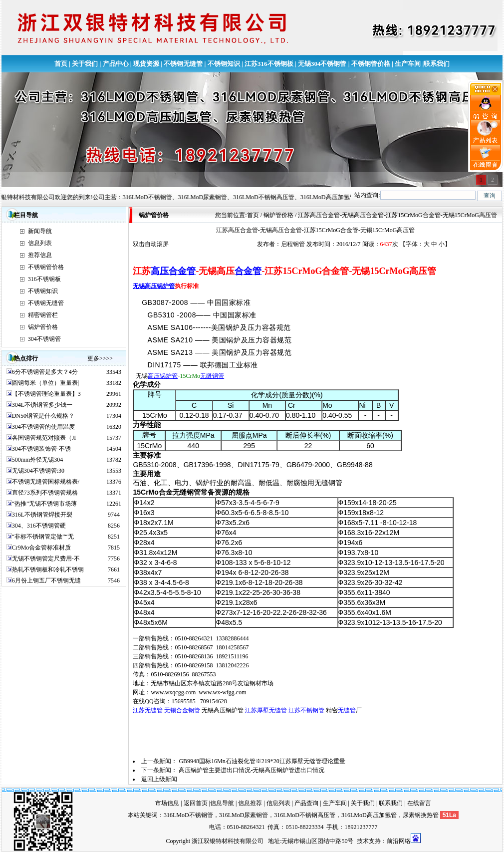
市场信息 (167, 803)
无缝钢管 (212, 376)
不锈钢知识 (224, 64)
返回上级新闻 (159, 779)
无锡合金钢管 (182, 710)
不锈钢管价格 (371, 64)
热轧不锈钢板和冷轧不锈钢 (48, 569)
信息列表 (40, 243)
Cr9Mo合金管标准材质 (42, 548)
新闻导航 (40, 231)
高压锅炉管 (163, 376)
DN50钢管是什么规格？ (43, 416)
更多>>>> (100, 358)
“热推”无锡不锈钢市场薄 (45, 504)
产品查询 (306, 803)
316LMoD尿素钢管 (244, 815)
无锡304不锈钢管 (322, 64)
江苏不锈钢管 (306, 710)
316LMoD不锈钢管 (188, 815)
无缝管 (347, 710)
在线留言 (419, 803)
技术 (363, 841)
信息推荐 (250, 803)
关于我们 (85, 64)
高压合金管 (173, 271)
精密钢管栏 (43, 315)
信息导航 (222, 803)
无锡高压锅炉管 (154, 286)
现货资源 (146, 64)
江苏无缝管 (148, 710)
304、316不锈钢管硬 (39, 526)
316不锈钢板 (44, 279)
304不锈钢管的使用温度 (43, 427)
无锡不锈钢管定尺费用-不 (46, 559)
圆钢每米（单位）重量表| (45, 383)
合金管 (248, 271)
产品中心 (116, 64)
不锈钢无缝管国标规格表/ (46, 482)
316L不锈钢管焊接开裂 (42, 515)
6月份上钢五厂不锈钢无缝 (46, 580)
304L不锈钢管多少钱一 (42, 405)
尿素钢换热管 (421, 815)
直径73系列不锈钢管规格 (45, 493)
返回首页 (196, 803)
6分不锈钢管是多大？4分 (45, 372)
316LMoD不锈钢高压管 (305, 815)
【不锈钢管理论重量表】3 (46, 394)
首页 (61, 64)
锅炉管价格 (43, 327)
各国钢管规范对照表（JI (44, 438)
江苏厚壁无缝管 (266, 710)
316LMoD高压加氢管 (369, 815)
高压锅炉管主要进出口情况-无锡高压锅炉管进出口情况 (252, 770)
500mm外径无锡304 (38, 460)
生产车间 (408, 64)
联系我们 (437, 64)
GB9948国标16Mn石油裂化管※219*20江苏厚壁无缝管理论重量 (262, 761)
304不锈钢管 (44, 339)
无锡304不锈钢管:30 (38, 471)
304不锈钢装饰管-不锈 (41, 449)
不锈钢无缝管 (183, 64)
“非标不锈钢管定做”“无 (43, 537)
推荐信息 (40, 255)
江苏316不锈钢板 (269, 64)
